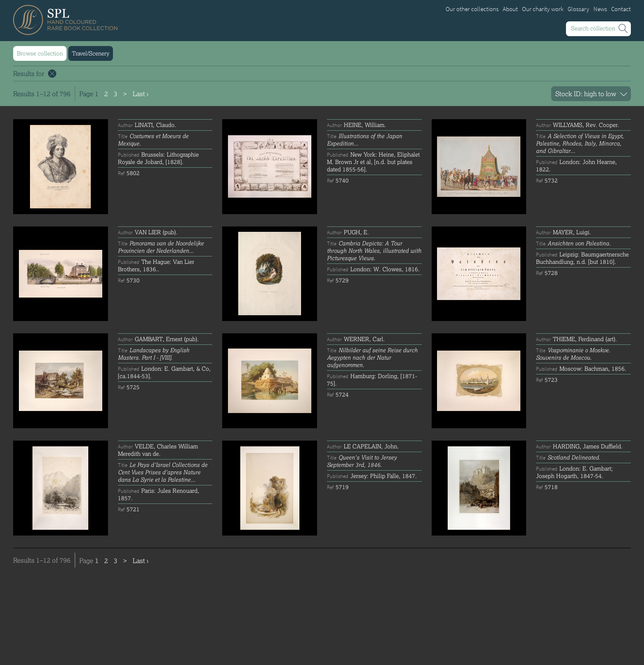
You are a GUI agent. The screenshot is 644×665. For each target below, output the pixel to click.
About (510, 9)
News (600, 9)
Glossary (578, 9)
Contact (621, 9)
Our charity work (543, 9)
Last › (140, 94)
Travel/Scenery (91, 53)
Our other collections (472, 9)
